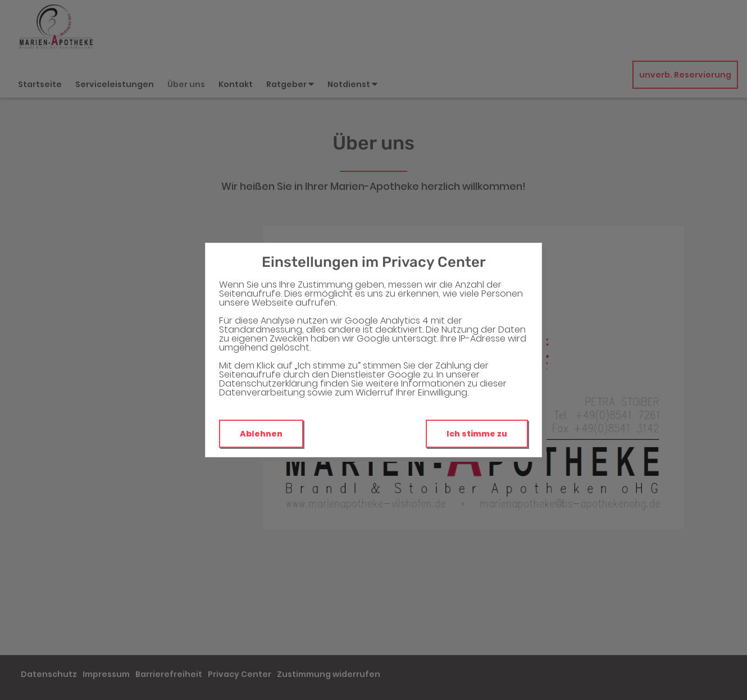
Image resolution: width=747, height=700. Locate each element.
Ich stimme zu (477, 434)
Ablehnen (261, 434)
